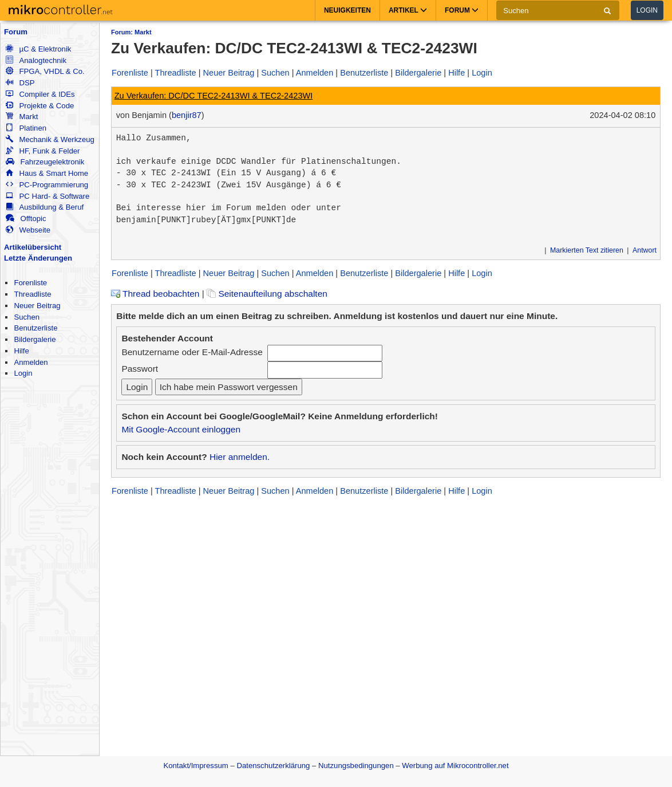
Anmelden (31, 362)
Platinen (26, 128)
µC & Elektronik (38, 49)
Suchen (27, 317)
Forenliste (30, 283)
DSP (20, 83)
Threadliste (32, 294)
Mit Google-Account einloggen (181, 429)
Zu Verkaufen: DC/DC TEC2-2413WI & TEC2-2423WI (214, 96)
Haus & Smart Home (47, 173)
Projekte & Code (40, 106)
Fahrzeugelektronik (45, 162)
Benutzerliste (35, 328)
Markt (22, 117)
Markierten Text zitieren (587, 250)
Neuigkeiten (347, 10)
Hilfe (21, 351)
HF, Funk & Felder (43, 151)
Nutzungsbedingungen (356, 766)
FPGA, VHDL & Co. (45, 71)
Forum (16, 32)
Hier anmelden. (240, 457)
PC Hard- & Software (48, 196)
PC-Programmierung (47, 185)
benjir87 (187, 115)
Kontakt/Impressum (195, 766)
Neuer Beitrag (37, 306)
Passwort (140, 369)
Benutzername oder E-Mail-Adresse (192, 352)
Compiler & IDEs (40, 94)
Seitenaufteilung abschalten (267, 294)
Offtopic (26, 219)
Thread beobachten (155, 294)
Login (647, 10)
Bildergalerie (35, 339)
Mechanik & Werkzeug (50, 139)
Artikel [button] (408, 10)
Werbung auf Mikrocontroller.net (455, 766)
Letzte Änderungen (38, 258)
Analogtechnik (36, 60)
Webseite (28, 230)
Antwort (645, 250)
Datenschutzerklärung (273, 766)
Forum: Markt (131, 32)
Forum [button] (462, 10)
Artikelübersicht (33, 247)
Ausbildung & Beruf (45, 207)
